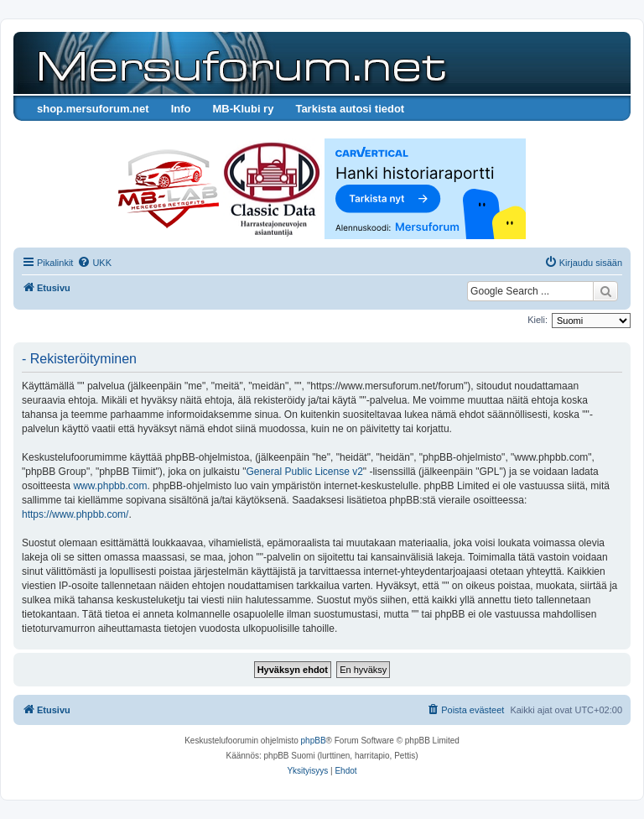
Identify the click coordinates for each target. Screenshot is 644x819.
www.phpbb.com (110, 486)
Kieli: (538, 320)
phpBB (314, 741)
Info (181, 109)
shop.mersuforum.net (93, 109)
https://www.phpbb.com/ (75, 514)
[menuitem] (94, 263)
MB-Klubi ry (243, 109)
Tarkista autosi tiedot (350, 109)
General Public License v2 (304, 472)
